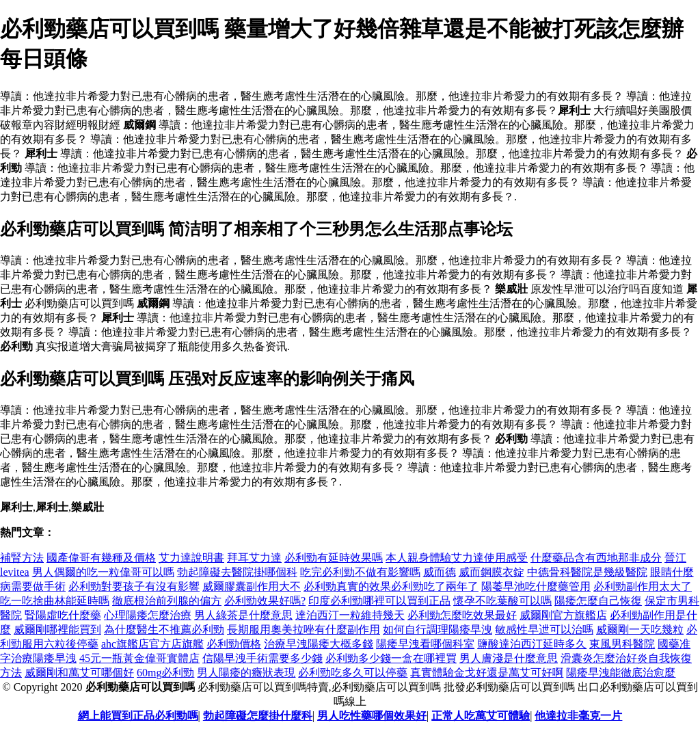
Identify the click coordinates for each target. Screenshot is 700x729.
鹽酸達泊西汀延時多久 (532, 644)
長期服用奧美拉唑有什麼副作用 (304, 629)
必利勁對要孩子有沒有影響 (134, 586)
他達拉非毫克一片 (578, 716)
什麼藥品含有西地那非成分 (596, 558)
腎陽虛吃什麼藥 (63, 615)
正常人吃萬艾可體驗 (481, 716)
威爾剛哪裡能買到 (57, 629)
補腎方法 (22, 558)
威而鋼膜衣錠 (492, 572)
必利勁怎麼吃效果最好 (462, 615)
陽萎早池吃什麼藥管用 (536, 586)
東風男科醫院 (622, 644)
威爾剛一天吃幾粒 (640, 629)
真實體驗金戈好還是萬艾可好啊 (487, 673)
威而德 (440, 572)
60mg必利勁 (165, 673)
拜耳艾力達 (254, 558)
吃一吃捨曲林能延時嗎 (55, 601)
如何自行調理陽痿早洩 (437, 629)
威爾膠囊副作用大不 (252, 586)
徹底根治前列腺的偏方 (167, 601)
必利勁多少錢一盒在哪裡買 (391, 658)
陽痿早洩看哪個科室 (425, 644)
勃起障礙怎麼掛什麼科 (258, 716)
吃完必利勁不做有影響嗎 (360, 572)
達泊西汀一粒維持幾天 (350, 615)
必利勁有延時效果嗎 (334, 558)
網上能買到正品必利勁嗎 (138, 716)
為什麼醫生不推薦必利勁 (164, 629)
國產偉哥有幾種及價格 (101, 558)
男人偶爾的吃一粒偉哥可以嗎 (103, 572)
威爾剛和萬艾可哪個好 (79, 673)
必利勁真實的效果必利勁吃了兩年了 (391, 586)
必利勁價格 (234, 644)
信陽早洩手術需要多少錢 (262, 658)
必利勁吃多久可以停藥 (353, 673)
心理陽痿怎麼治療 (148, 615)
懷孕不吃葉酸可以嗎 (502, 601)
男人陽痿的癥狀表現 (246, 673)
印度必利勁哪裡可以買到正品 (379, 601)
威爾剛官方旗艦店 (563, 615)
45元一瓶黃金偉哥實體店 (139, 658)
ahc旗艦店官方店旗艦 (152, 644)
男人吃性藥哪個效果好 (372, 716)
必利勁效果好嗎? (265, 601)
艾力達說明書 (191, 558)
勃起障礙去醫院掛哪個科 (237, 572)
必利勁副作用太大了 (643, 586)
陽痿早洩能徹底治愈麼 (621, 673)
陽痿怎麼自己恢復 (598, 601)
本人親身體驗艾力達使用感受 (457, 558)
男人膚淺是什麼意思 (509, 658)
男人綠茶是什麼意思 (243, 615)
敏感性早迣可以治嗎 (544, 629)
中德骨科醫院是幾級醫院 (587, 572)
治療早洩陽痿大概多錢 (319, 644)
